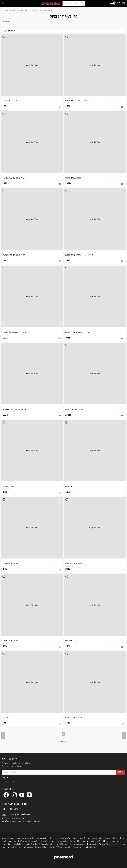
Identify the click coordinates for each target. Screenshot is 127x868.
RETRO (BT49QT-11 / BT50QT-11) (28, 11)
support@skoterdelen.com (16, 814)
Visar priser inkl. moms (9, 782)
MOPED (5, 11)
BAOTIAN (12, 11)
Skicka (120, 772)
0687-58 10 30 (12, 809)
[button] (63, 31)
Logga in (5, 778)
